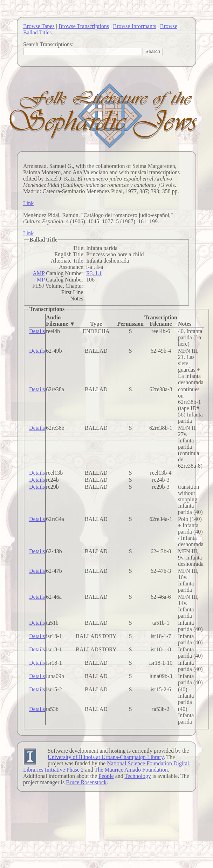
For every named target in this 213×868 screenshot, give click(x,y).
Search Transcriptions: (48, 44)
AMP (39, 273)
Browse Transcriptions (84, 26)
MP (41, 280)
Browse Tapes (39, 26)
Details (37, 331)
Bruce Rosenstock (86, 782)
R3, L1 (94, 273)
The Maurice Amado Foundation (131, 770)
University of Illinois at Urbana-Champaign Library (106, 757)
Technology (138, 776)
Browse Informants (135, 26)
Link (28, 203)
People (106, 776)
